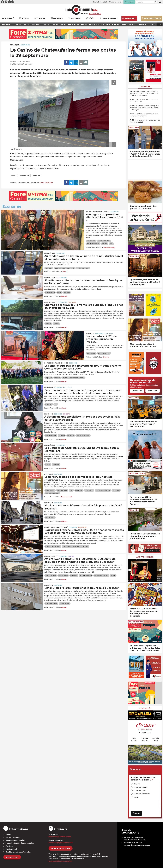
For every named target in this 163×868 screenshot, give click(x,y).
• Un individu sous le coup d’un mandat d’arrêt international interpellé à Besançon (145, 108)
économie (62, 436)
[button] (156, 2)
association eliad (62, 490)
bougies (48, 464)
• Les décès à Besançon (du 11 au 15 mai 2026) (144, 101)
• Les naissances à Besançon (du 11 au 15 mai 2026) (145, 121)
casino (14, 175)
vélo (56, 404)
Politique (72, 302)
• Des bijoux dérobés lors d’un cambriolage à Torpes (144, 115)
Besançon (15, 45)
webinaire (67, 292)
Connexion (153, 391)
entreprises (71, 436)
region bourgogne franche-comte (65, 268)
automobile (49, 268)
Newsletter (12, 857)
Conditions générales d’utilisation (18, 852)
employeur (49, 378)
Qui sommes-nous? (13, 837)
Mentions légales (12, 849)
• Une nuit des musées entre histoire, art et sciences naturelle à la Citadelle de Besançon (144, 93)
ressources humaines (83, 436)
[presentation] (109, 145)
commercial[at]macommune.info (61, 843)
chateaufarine (24, 175)
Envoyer (137, 813)
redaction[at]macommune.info (60, 837)
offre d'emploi (89, 490)
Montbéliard (50, 253)
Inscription (137, 391)
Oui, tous (137, 784)
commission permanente (53, 547)
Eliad (71, 490)
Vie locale (109, 333)
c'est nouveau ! (50, 518)
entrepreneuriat (50, 292)
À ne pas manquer (145, 557)
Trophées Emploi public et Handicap (73, 378)
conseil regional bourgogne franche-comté (76, 547)
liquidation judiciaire (86, 576)
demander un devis (61, 848)
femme (59, 292)
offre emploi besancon (52, 493)
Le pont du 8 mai (140, 790)
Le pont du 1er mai (140, 787)
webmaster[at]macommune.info (61, 861)
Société (66, 414)
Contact (9, 834)
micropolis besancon (93, 244)
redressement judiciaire (101, 576)
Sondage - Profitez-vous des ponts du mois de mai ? (143, 779)
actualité (49, 474)
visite (111, 244)
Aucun (136, 797)
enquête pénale (63, 576)
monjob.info (79, 490)
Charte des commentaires (15, 840)
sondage (105, 244)
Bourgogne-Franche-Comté (98, 212)
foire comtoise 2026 (104, 241)
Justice (71, 556)
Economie (25, 45)
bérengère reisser (51, 436)
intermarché (36, 175)
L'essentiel (145, 86)
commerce (49, 404)
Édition (85, 14)
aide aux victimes (51, 576)
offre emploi (116, 490)
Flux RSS (9, 846)
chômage (48, 324)
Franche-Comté (51, 278)
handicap (57, 378)
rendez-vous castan (83, 268)
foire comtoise (91, 241)
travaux (113, 576)
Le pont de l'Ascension (142, 794)
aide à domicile (50, 490)
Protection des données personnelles (20, 843)
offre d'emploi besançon (103, 490)
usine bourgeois (65, 604)
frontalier (56, 324)
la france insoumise (51, 604)
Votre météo (145, 708)
